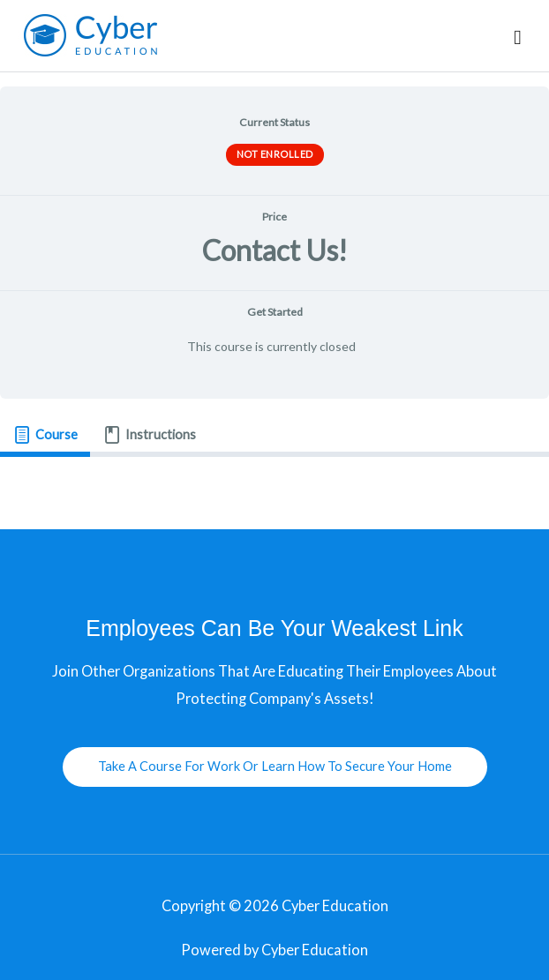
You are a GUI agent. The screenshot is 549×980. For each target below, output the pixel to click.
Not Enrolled (275, 154)
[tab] (45, 436)
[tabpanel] (274, 486)
